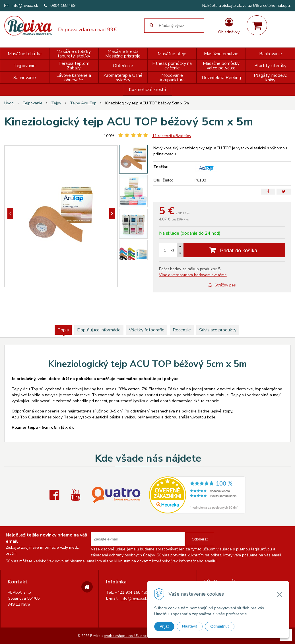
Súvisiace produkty (218, 330)
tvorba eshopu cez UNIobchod (128, 636)
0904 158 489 (63, 6)
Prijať (164, 626)
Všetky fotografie (147, 330)
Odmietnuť (220, 626)
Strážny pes (222, 285)
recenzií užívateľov (172, 136)
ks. (173, 250)
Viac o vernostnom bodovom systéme (193, 275)
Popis (63, 330)
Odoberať (200, 539)
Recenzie (182, 330)
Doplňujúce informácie (99, 330)
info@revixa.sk (25, 6)
